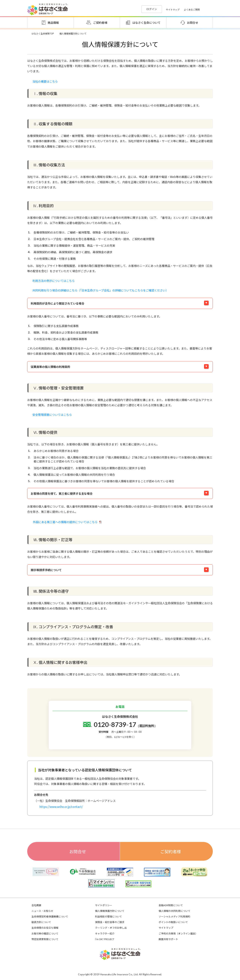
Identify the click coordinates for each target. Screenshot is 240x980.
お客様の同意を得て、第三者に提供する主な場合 (62, 493)
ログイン (152, 9)
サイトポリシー (104, 905)
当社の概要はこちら (45, 81)
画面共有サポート (168, 939)
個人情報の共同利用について (174, 911)
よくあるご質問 (192, 9)
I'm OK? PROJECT (105, 939)
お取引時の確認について (45, 934)
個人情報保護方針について (110, 911)
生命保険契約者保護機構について (50, 917)
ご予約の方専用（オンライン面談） (178, 934)
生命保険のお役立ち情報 (45, 928)
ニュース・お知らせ (42, 911)
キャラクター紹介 (105, 934)
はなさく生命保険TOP (43, 33)
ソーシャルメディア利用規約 (174, 917)
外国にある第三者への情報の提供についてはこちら (67, 522)
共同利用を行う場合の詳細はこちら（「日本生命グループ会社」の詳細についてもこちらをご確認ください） (100, 290)
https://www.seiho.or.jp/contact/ (61, 807)
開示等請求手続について (46, 570)
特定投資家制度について (45, 939)
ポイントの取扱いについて (173, 922)
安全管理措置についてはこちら (52, 415)
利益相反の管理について (108, 917)
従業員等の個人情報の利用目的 (50, 367)
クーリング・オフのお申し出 (111, 928)
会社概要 (36, 905)
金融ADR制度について (171, 905)
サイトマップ (173, 9)
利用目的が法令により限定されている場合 (57, 303)
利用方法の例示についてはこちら (54, 281)
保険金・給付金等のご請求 (110, 922)
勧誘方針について (41, 922)
